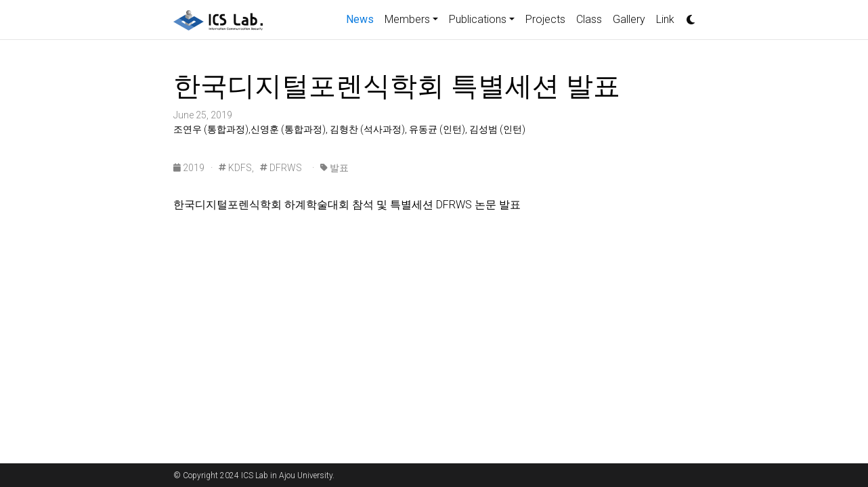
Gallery (629, 19)
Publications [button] (478, 19)
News (363, 18)
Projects (545, 19)
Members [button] (407, 19)
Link (665, 19)
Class (589, 19)
